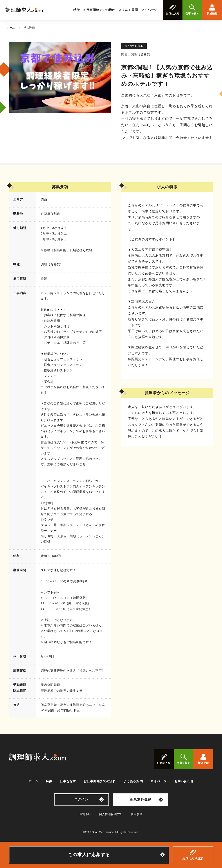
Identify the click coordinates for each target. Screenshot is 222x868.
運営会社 (85, 814)
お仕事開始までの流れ (99, 10)
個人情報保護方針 (111, 814)
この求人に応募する (89, 855)
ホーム (33, 781)
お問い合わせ (184, 781)
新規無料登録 (141, 799)
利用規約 (137, 814)
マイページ (149, 10)
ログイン (81, 799)
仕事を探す (68, 781)
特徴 (77, 10)
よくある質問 (128, 10)
